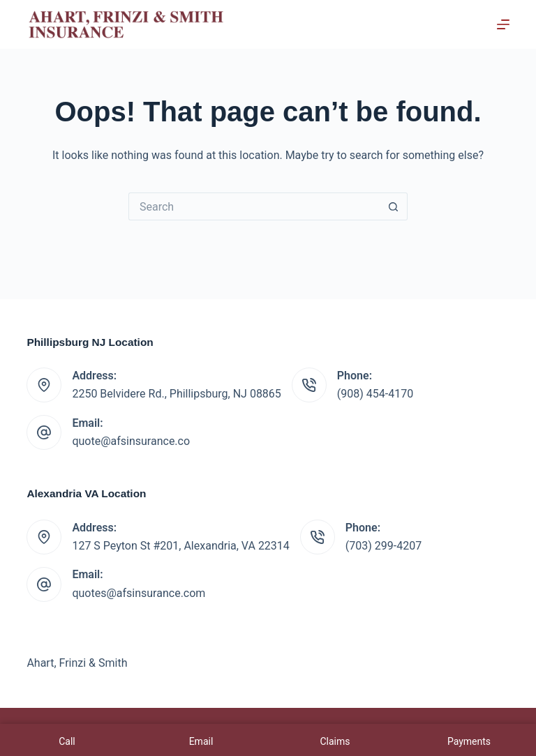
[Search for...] (254, 206)
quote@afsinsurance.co (131, 441)
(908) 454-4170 (375, 394)
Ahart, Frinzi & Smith (77, 663)
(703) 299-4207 (384, 546)
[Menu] (503, 24)
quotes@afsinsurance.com (139, 593)
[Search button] (394, 206)
